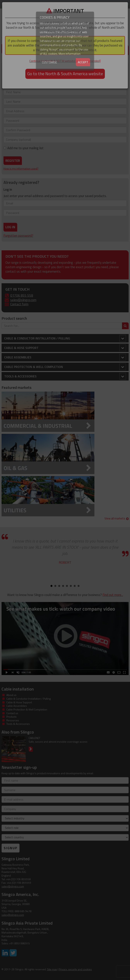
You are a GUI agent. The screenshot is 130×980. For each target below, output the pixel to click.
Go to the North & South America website (65, 74)
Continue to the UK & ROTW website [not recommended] (65, 61)
